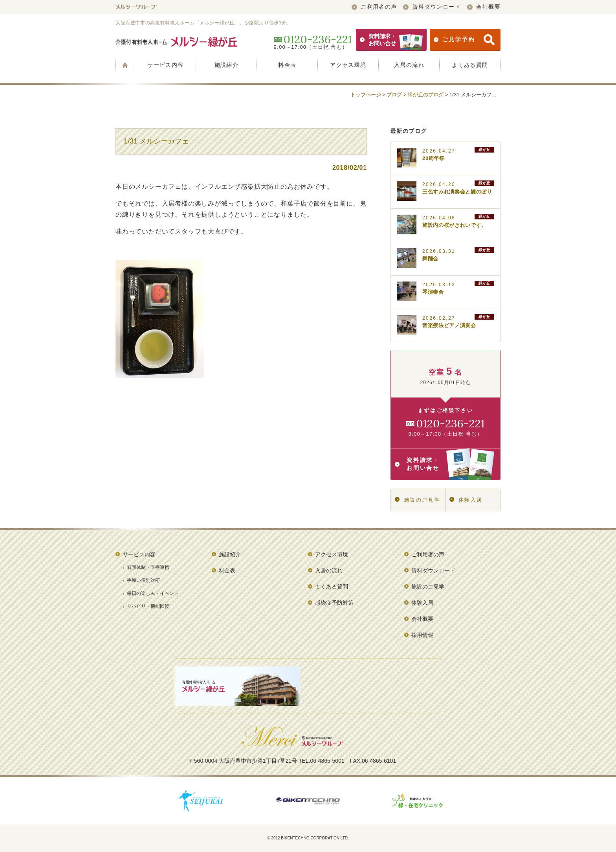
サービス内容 (165, 65)
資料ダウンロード (432, 7)
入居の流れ (409, 65)
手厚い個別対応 (143, 580)
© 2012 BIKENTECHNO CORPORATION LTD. (308, 838)
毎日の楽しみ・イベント (153, 593)
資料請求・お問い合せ (391, 40)
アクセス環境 (348, 65)
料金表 (287, 65)
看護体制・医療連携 (148, 567)
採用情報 (422, 635)
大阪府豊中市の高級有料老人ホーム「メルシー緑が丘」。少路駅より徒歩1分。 (203, 23)
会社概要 (484, 7)
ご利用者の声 (374, 7)
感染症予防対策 (334, 603)
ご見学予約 (464, 40)
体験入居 (466, 500)
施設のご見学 (418, 500)
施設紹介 (227, 65)
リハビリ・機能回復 (148, 606)
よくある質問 (470, 65)
